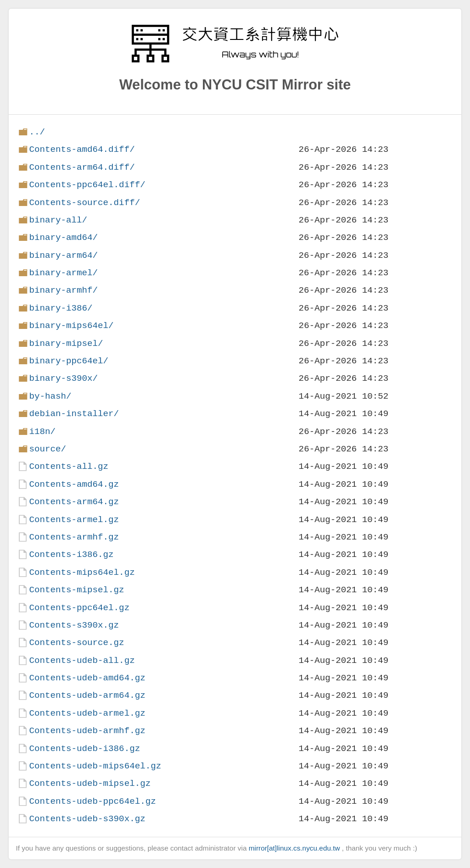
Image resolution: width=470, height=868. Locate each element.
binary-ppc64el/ (69, 361)
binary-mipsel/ (66, 343)
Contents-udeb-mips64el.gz (95, 766)
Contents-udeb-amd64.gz (87, 678)
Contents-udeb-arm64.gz (87, 695)
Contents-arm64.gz (74, 502)
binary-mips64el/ (71, 325)
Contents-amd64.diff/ (82, 149)
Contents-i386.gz (71, 554)
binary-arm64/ (63, 255)
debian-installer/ (74, 414)
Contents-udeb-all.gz (82, 660)
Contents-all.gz (69, 466)
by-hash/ (50, 396)
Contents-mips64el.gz (82, 572)
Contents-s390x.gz (74, 625)
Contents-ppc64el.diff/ (87, 185)
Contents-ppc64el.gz (79, 608)
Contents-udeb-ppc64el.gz (92, 801)
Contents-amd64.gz (74, 484)
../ (37, 132)
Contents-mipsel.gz (76, 590)
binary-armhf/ (63, 290)
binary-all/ (58, 220)
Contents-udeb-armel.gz (87, 713)
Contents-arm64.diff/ (82, 167)
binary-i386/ (61, 308)
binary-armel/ (63, 273)
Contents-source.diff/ (84, 203)
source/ (48, 449)
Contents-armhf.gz (74, 537)
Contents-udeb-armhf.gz (87, 731)
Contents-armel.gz (74, 520)
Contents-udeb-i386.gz (84, 748)
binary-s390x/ (63, 378)
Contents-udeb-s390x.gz (87, 819)
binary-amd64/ (63, 237)
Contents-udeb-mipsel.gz (90, 783)
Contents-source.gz (76, 643)
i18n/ (42, 431)
